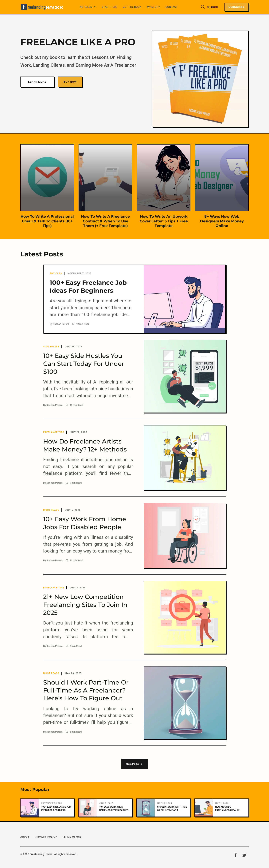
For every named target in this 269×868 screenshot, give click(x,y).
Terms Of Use (72, 836)
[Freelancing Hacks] (42, 7)
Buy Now (70, 81)
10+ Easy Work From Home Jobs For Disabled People (114, 808)
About (25, 836)
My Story (153, 7)
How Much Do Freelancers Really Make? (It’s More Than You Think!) (228, 808)
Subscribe (237, 6)
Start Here (110, 7)
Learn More (37, 81)
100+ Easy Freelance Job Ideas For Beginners (56, 808)
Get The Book (132, 7)
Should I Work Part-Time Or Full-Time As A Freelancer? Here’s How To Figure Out (172, 808)
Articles (87, 7)
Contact (171, 7)
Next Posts (134, 763)
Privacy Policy (46, 836)
